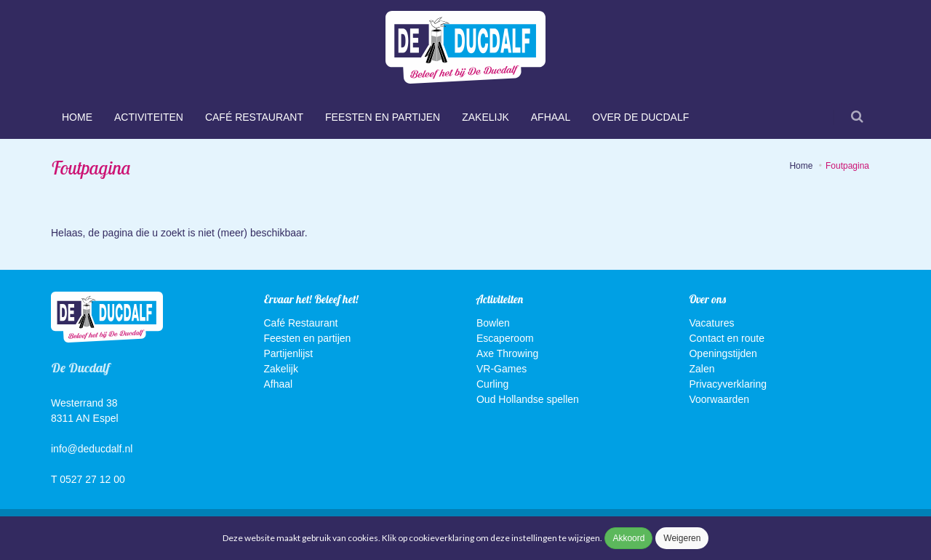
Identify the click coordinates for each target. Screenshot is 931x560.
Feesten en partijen (383, 117)
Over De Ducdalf (640, 117)
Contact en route (727, 338)
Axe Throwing (507, 353)
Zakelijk (486, 117)
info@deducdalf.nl (92, 449)
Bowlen (493, 323)
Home (77, 117)
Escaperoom (505, 338)
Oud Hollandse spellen (528, 399)
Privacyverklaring (728, 384)
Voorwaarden (719, 399)
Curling (492, 384)
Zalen (702, 369)
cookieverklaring (442, 538)
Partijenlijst (289, 353)
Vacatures (711, 323)
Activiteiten (149, 117)
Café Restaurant (254, 117)
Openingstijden (723, 353)
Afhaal (551, 117)
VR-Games (502, 369)
